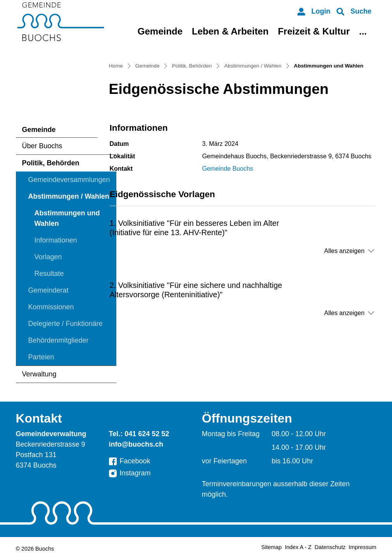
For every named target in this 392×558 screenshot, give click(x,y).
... (363, 31)
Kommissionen (51, 307)
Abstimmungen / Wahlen (69, 196)
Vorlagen (48, 257)
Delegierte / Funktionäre (66, 324)
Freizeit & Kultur (314, 31)
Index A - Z (298, 547)
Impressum (362, 547)
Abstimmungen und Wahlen (67, 221)
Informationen (56, 240)
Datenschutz (330, 547)
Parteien (41, 357)
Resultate (49, 274)
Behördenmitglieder (59, 340)
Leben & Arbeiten (230, 31)
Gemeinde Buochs (228, 169)
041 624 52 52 (147, 434)
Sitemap (272, 547)
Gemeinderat (48, 290)
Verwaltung (39, 374)
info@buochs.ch (136, 444)
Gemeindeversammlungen (69, 180)
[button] (354, 11)
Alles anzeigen (344, 251)
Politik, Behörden (51, 163)
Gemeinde (160, 31)
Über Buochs (42, 146)
